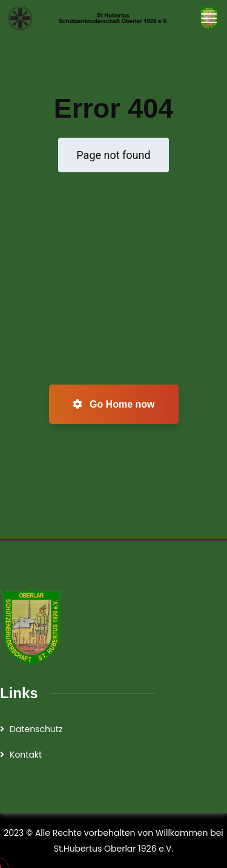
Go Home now (114, 404)
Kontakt (26, 755)
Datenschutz (36, 729)
